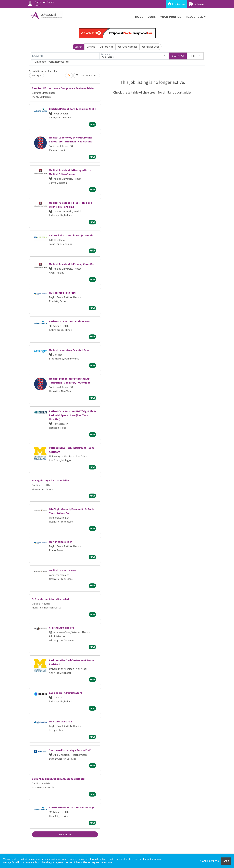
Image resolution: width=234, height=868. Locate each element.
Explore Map (106, 47)
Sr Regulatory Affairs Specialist (50, 480)
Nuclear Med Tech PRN (62, 293)
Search (78, 47)
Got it (226, 861)
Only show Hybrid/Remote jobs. (52, 62)
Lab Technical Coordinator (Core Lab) (71, 235)
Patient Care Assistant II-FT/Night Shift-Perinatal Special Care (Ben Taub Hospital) (73, 415)
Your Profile (171, 17)
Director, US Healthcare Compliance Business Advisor (64, 88)
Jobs (152, 17)
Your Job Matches (128, 47)
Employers (197, 4)
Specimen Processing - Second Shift (70, 750)
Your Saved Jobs (151, 47)
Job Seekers (177, 4)
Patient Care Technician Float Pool (70, 321)
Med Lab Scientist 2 (60, 721)
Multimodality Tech (61, 542)
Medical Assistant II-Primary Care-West (72, 264)
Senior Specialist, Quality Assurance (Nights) (59, 779)
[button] (195, 56)
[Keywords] (65, 56)
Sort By (36, 75)
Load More (65, 834)
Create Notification (87, 75)
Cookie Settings (209, 861)
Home (139, 17)
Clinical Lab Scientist (61, 628)
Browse (91, 47)
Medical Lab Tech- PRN (62, 570)
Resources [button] (194, 17)
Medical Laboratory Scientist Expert (70, 350)
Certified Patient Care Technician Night (72, 109)
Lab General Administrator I (65, 693)
